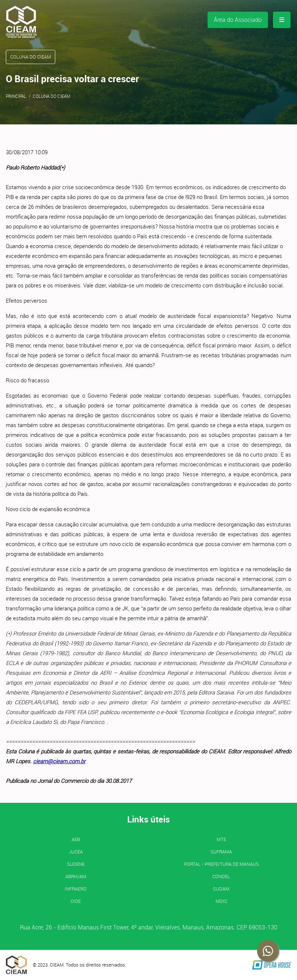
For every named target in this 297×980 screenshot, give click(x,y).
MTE (221, 839)
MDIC (221, 901)
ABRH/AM (76, 876)
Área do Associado (238, 20)
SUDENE (76, 864)
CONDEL (221, 876)
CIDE (76, 901)
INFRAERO (76, 889)
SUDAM (221, 889)
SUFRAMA (221, 852)
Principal (16, 96)
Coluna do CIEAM (51, 96)
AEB (76, 839)
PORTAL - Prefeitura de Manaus (221, 864)
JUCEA (76, 852)
